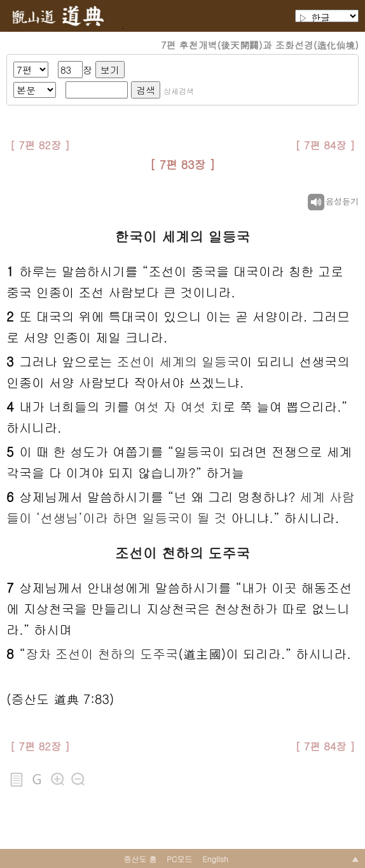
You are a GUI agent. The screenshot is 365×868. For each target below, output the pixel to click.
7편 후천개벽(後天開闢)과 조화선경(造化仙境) (260, 45)
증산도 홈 (140, 859)
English (215, 859)
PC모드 (179, 859)
